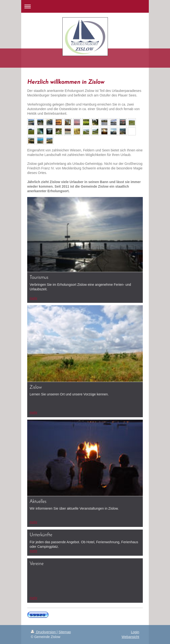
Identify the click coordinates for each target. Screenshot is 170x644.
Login (135, 632)
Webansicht (130, 637)
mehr (33, 298)
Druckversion (44, 632)
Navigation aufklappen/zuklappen (85, 6)
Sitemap (65, 632)
